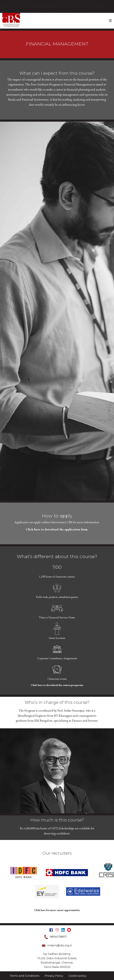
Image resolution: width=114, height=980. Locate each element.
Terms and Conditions (25, 976)
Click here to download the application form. (57, 529)
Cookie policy (77, 976)
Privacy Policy (54, 976)
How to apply (57, 516)
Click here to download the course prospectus (57, 685)
